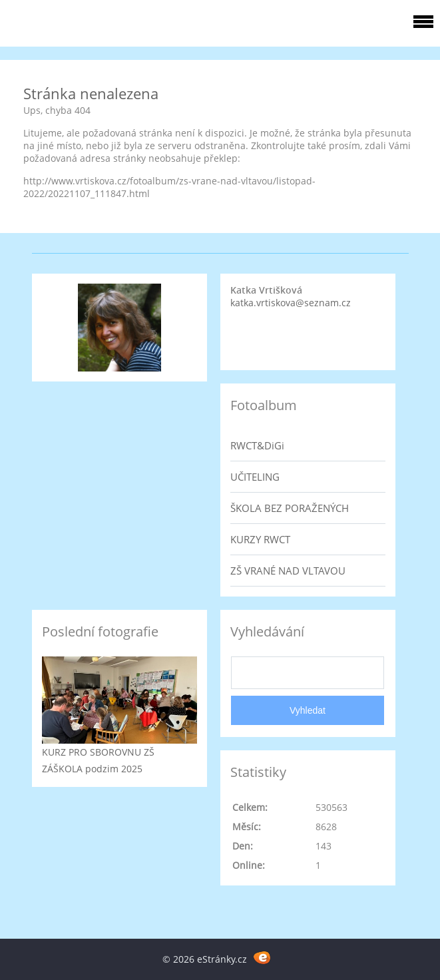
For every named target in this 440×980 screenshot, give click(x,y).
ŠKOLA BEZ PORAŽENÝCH (290, 508)
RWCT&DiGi (257, 445)
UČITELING (255, 477)
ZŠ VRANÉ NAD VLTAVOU (288, 571)
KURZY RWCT (260, 539)
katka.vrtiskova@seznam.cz (291, 303)
